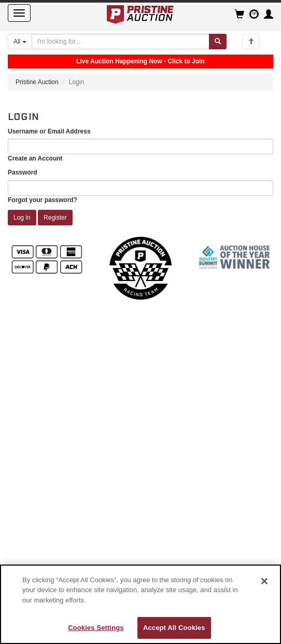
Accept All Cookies (174, 628)
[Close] (264, 581)
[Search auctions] (121, 42)
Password (23, 172)
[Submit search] (218, 42)
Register (55, 218)
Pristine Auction (37, 82)
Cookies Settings (96, 628)
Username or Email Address (49, 131)
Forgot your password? (43, 200)
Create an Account (35, 158)
